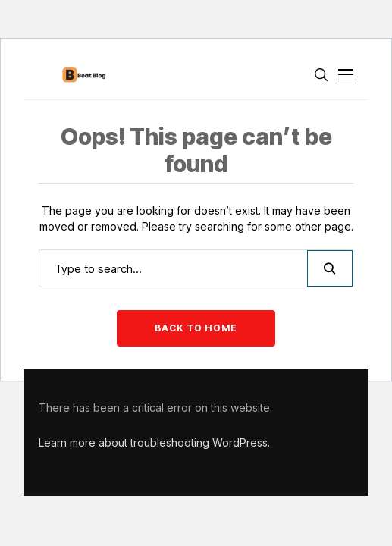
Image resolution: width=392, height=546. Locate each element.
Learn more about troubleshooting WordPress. (154, 442)
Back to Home (196, 328)
